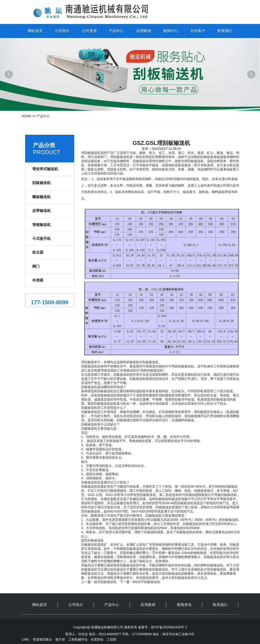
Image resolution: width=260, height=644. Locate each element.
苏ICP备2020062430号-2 (169, 627)
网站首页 (35, 31)
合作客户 (198, 31)
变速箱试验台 (42, 639)
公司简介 (62, 31)
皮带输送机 (41, 211)
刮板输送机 (41, 183)
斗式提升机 (41, 239)
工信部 (112, 639)
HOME (27, 116)
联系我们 (225, 31)
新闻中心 (171, 31)
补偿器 (38, 280)
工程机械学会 (78, 639)
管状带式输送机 (45, 169)
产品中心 (116, 31)
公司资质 (89, 31)
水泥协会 (97, 639)
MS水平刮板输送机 (146, 582)
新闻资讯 (184, 605)
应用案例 (144, 31)
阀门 (36, 266)
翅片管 (60, 639)
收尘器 (38, 252)
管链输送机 (41, 225)
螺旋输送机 (41, 197)
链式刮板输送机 (105, 582)
